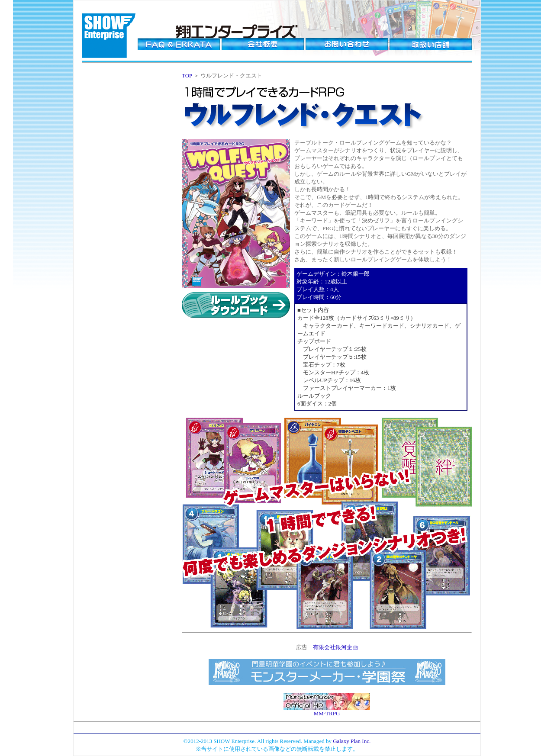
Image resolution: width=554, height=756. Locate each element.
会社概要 (263, 44)
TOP (187, 76)
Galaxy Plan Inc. (352, 741)
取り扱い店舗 (431, 44)
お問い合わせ (347, 44)
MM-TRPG (327, 713)
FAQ (179, 44)
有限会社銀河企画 (335, 647)
